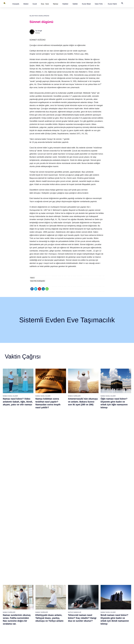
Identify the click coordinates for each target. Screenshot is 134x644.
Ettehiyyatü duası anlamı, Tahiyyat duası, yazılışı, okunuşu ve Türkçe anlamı (49, 450)
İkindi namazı (72, 585)
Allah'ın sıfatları (10, 600)
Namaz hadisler (10, 589)
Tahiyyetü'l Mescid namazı (97, 614)
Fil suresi (50, 582)
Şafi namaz (30, 589)
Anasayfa (16, 4)
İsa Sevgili (39, 31)
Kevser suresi (52, 593)
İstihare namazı (94, 585)
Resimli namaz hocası (33, 582)
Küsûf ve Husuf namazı (96, 621)
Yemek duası (10, 610)
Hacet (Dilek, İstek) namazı (97, 607)
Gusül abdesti (10, 582)
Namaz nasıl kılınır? (33, 578)
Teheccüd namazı (94, 593)
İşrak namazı (93, 582)
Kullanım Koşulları (95, 640)
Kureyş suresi (52, 585)
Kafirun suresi (52, 596)
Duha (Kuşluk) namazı (96, 596)
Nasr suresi (51, 600)
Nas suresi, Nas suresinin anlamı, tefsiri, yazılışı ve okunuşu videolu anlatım (16, 499)
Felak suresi (51, 610)
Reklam (112, 593)
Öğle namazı (72, 582)
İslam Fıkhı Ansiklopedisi (39, 16)
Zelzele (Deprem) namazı (97, 624)
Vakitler (75, 4)
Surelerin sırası (10, 596)
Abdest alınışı (10, 578)
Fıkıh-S (32, 278)
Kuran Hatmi (112, 4)
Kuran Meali (86, 4)
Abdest (26, 4)
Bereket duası (10, 607)
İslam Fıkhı (99, 4)
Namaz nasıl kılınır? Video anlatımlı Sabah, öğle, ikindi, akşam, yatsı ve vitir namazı (18, 402)
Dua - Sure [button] (45, 4)
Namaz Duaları (41, 493)
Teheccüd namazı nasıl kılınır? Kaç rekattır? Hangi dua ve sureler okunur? (82, 450)
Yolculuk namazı (94, 617)
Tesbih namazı (93, 589)
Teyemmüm (9, 585)
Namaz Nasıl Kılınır (10, 396)
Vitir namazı (72, 596)
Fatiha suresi (51, 578)
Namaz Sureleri (74, 396)
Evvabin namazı (94, 600)
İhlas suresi (51, 607)
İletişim (112, 596)
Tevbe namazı (93, 603)
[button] (16, 4)
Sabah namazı (73, 578)
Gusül (35, 4)
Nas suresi (51, 614)
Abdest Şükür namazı (96, 610)
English (112, 589)
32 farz (8, 603)
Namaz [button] (56, 4)
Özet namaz (30, 585)
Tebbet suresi (51, 603)
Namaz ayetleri (10, 593)
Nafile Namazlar (75, 445)
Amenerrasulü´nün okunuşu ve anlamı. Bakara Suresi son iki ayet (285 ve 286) (83, 402)
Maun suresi (51, 589)
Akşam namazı (73, 589)
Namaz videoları (31, 593)
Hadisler (65, 4)
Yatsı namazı (72, 593)
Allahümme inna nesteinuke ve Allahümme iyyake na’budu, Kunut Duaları (50, 499)
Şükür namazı (93, 578)
